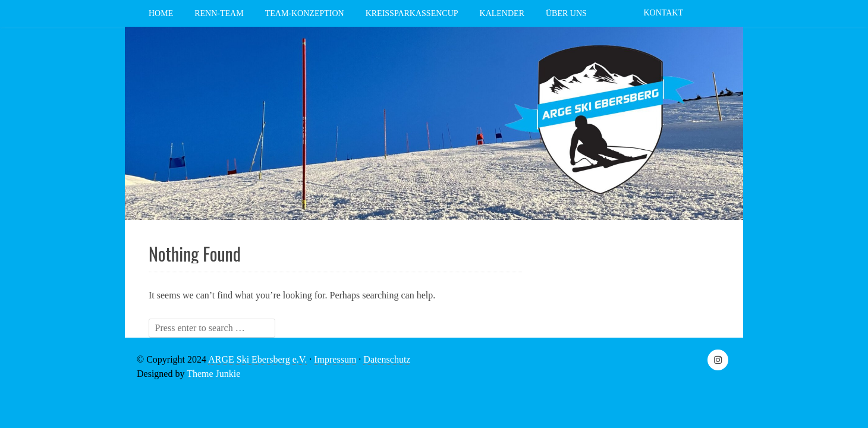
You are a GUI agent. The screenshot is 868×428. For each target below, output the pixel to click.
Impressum (335, 359)
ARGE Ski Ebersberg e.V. (257, 359)
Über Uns (566, 13)
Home (161, 13)
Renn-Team (219, 13)
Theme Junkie (213, 374)
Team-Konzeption (305, 13)
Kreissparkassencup (412, 13)
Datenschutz (387, 359)
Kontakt (663, 13)
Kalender (502, 13)
